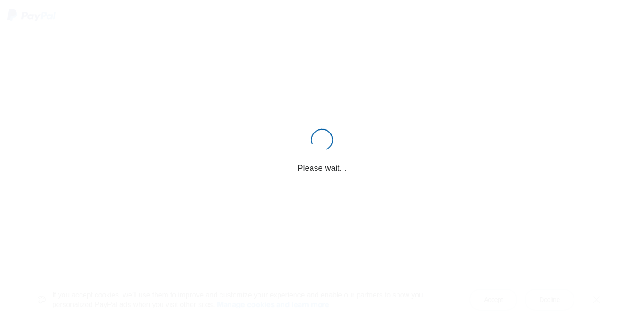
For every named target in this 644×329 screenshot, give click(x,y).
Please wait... (322, 168)
